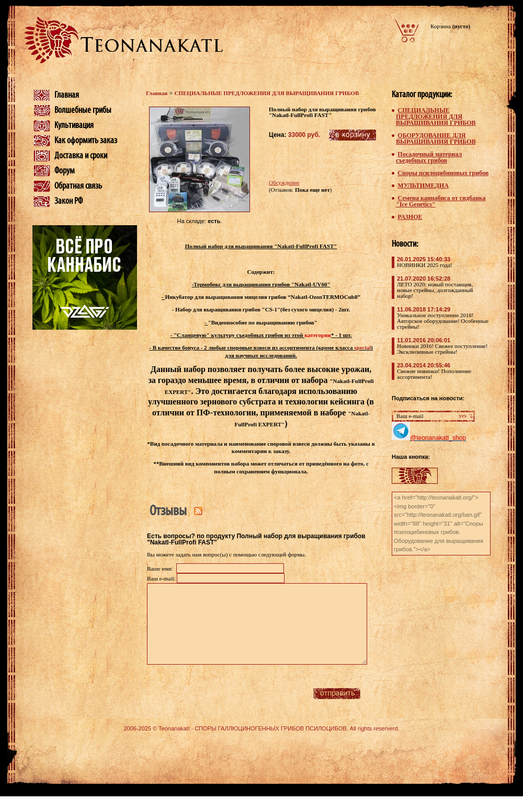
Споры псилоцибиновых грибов (443, 173)
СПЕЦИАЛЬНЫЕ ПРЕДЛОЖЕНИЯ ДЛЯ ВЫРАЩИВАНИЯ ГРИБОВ (267, 93)
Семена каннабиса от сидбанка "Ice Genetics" (441, 201)
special (362, 347)
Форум (65, 171)
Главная (67, 95)
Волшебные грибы (83, 110)
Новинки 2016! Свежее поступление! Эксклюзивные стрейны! (442, 349)
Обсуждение (284, 182)
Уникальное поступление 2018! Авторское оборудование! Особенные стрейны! (443, 321)
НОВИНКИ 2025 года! (424, 265)
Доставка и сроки (81, 156)
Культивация (74, 125)
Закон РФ (69, 201)
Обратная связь (78, 186)
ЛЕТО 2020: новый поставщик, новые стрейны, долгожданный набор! (435, 290)
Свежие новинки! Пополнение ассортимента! (434, 374)
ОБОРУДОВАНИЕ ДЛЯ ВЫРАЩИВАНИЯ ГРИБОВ (436, 138)
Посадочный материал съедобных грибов (429, 157)
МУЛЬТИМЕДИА (423, 185)
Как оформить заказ (86, 141)
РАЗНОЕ (410, 217)
